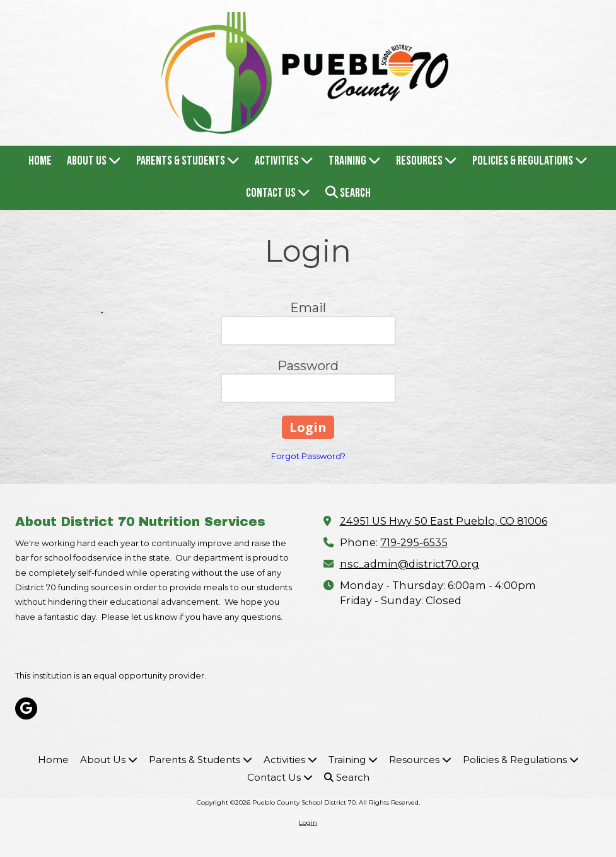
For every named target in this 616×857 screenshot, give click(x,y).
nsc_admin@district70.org (410, 564)
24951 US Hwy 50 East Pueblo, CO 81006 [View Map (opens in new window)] (444, 521)
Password (308, 366)
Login (308, 823)
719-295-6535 (414, 542)
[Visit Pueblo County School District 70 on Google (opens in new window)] (26, 708)
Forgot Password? (308, 456)
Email (308, 308)
